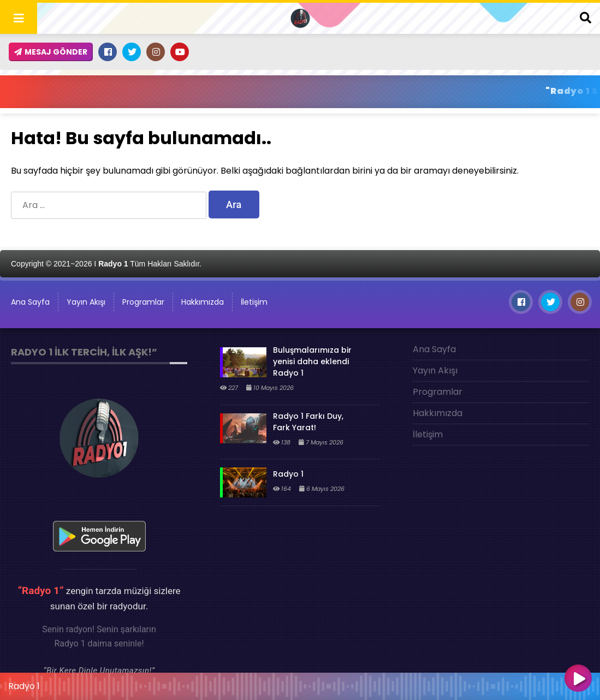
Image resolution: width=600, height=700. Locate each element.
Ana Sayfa (434, 349)
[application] (300, 684)
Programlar (143, 302)
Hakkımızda (203, 302)
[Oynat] (578, 679)
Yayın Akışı (86, 302)
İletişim (254, 302)
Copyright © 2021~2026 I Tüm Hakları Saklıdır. (106, 264)
